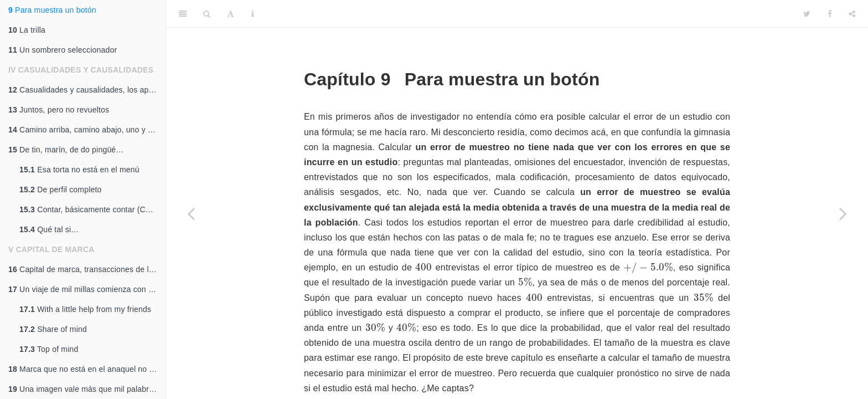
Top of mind (49, 349)
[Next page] (843, 213)
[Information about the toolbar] (253, 14)
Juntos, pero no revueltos (59, 110)
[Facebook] (830, 14)
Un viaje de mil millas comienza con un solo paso (87, 289)
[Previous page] (191, 213)
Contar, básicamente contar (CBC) (89, 209)
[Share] (852, 14)
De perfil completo (61, 190)
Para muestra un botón (52, 10)
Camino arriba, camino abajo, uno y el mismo (87, 130)
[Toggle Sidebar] (183, 14)
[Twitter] (807, 14)
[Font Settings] (231, 14)
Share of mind (53, 329)
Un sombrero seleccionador (63, 50)
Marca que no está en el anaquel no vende (87, 369)
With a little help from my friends (85, 309)
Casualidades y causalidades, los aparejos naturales (87, 90)
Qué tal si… (49, 229)
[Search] (207, 14)
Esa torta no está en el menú (79, 170)
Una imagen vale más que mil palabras (83, 389)
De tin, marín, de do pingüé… (66, 150)
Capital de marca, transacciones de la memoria (87, 269)
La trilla (27, 30)
